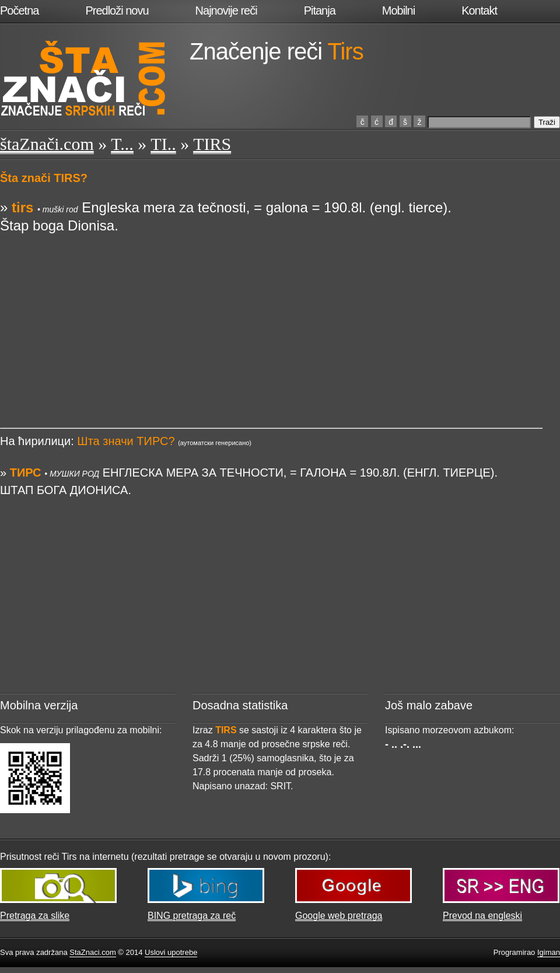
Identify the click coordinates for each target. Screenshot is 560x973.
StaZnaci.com (92, 952)
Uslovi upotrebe (171, 952)
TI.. (163, 144)
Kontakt (479, 10)
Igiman (549, 952)
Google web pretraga (339, 916)
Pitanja (320, 10)
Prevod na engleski (482, 916)
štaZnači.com (47, 144)
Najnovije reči (226, 10)
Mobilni (398, 10)
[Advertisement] (271, 316)
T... (122, 144)
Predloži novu (117, 10)
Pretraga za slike (35, 916)
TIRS (212, 144)
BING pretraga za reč (192, 916)
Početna (19, 10)
